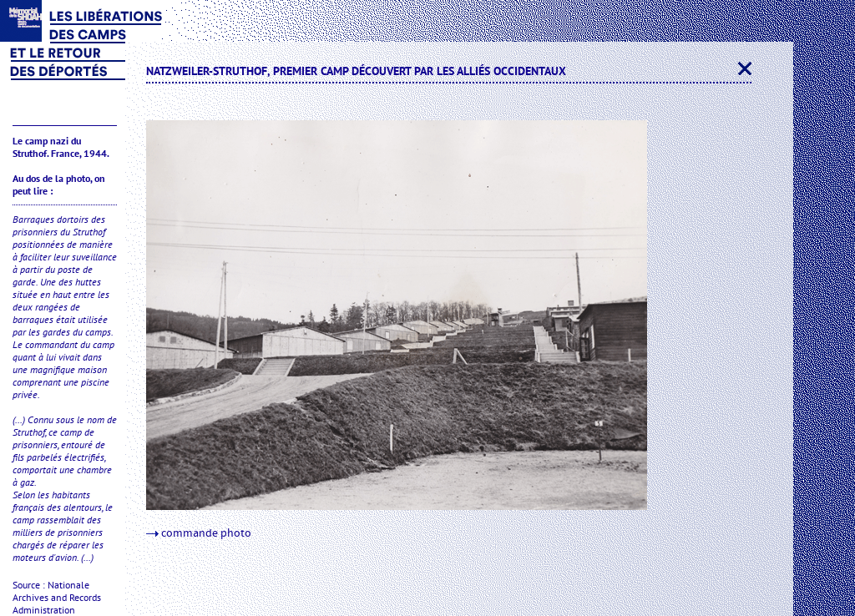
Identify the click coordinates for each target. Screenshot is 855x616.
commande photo (199, 533)
